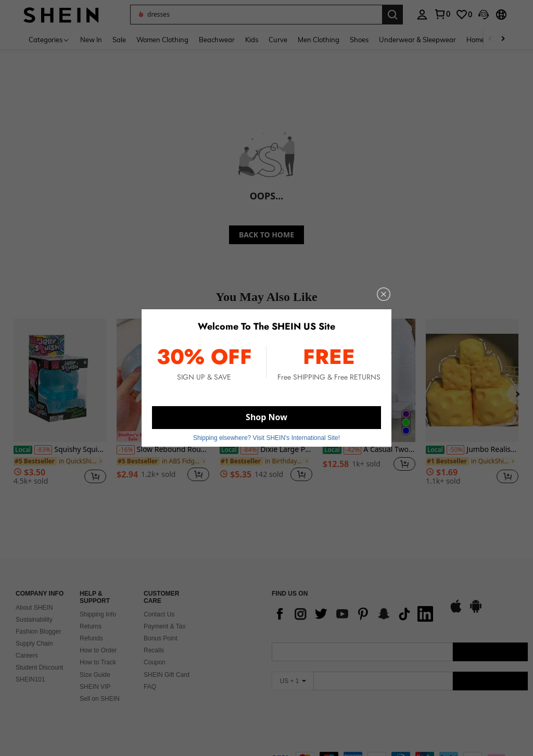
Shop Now (266, 417)
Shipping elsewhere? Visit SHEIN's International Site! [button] (266, 438)
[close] (384, 294)
